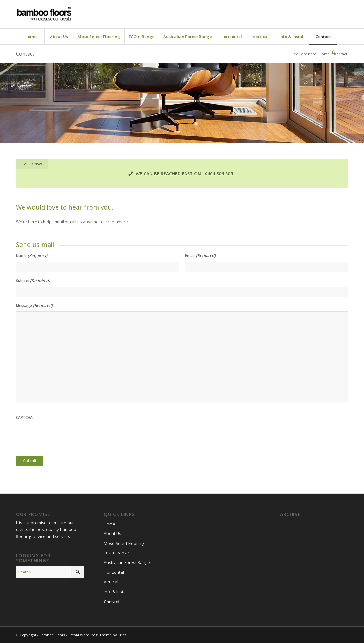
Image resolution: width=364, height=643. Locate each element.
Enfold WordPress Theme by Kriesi (98, 635)
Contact (25, 54)
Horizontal (114, 572)
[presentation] (64, 436)
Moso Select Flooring (124, 543)
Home (110, 524)
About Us (113, 533)
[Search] (334, 52)
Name (32, 256)
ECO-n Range (116, 553)
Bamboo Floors (52, 635)
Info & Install (116, 592)
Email (200, 256)
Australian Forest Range (127, 562)
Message (34, 305)
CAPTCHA (24, 418)
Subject (33, 281)
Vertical (111, 582)
